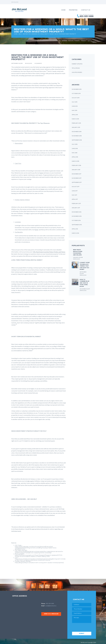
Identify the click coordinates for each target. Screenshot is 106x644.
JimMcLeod (76, 259)
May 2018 (74, 153)
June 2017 (75, 191)
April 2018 (75, 157)
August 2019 (76, 98)
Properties (73, 10)
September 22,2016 (83, 273)
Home (63, 10)
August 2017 (76, 187)
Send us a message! (51, 614)
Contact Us (86, 10)
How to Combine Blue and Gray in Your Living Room (84, 283)
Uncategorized (77, 72)
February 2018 (76, 165)
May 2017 (74, 195)
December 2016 (77, 212)
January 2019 (76, 127)
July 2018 (75, 144)
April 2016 (75, 229)
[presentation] (86, 627)
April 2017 (75, 199)
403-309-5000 (50, 603)
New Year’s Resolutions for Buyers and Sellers (78, 252)
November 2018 (77, 136)
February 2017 (76, 203)
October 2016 (76, 220)
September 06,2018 (17, 63)
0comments (38, 63)
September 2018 (77, 140)
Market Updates (77, 64)
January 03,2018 (78, 257)
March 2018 (75, 161)
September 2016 (77, 225)
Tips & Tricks (76, 68)
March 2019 (75, 119)
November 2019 (77, 89)
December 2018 (77, 132)
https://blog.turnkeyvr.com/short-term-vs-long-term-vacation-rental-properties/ (39, 563)
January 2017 (76, 208)
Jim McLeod (29, 63)
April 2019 (75, 115)
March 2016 (75, 233)
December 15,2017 (85, 289)
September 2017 (77, 182)
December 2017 (76, 174)
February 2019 (76, 123)
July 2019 (75, 102)
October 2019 (76, 93)
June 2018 (75, 148)
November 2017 (77, 178)
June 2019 (75, 106)
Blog (20, 34)
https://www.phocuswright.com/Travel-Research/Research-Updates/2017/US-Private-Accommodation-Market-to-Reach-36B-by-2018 (39, 556)
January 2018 (76, 170)
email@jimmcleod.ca (51, 606)
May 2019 (74, 110)
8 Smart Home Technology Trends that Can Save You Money (85, 266)
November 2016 (77, 216)
